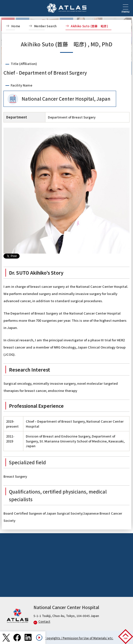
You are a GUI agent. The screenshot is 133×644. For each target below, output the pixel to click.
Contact (42, 621)
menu (126, 10)
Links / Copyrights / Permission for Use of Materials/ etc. (74, 638)
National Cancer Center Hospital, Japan (66, 99)
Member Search (46, 26)
